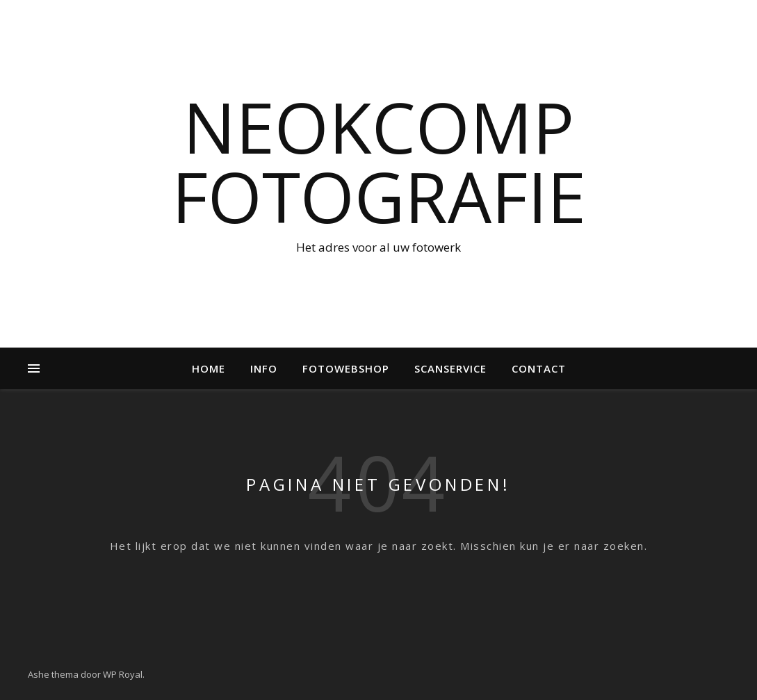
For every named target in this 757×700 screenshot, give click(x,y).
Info (264, 368)
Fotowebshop (346, 368)
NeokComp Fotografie (379, 161)
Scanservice (450, 368)
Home (209, 368)
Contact (539, 368)
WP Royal (123, 674)
